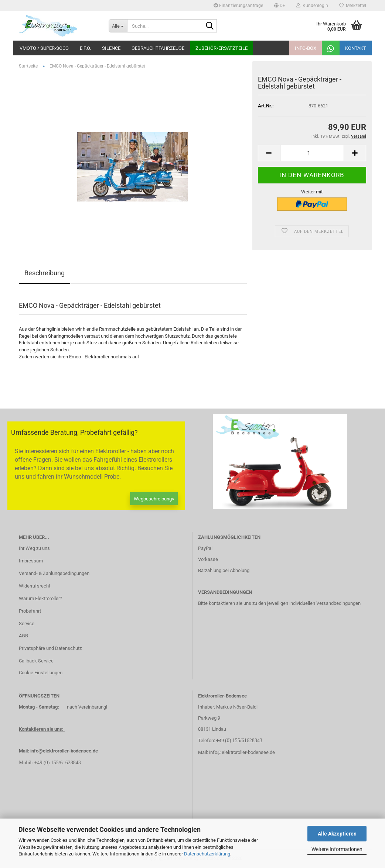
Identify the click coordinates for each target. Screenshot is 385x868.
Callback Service (36, 661)
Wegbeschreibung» (154, 499)
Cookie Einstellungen (41, 673)
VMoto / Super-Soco (44, 48)
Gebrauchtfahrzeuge (158, 48)
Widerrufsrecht (35, 586)
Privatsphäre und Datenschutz (50, 648)
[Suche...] (118, 26)
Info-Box (306, 48)
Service (27, 624)
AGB (23, 636)
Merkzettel (353, 6)
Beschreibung (45, 273)
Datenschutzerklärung (207, 854)
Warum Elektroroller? (40, 598)
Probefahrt (30, 611)
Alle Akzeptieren (337, 834)
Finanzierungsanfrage (238, 6)
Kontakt (356, 48)
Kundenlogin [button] (312, 6)
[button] (280, 6)
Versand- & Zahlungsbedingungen (54, 573)
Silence (111, 48)
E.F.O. (85, 48)
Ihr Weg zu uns (34, 548)
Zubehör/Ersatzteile (222, 48)
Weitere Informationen (337, 849)
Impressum (31, 561)
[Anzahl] (312, 153)
